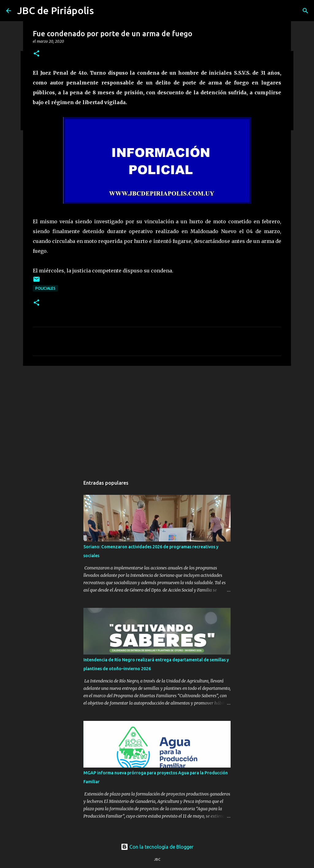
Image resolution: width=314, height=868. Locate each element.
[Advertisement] (157, 418)
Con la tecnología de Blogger (157, 847)
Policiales (45, 288)
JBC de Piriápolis (56, 10)
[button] (36, 54)
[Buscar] (305, 11)
